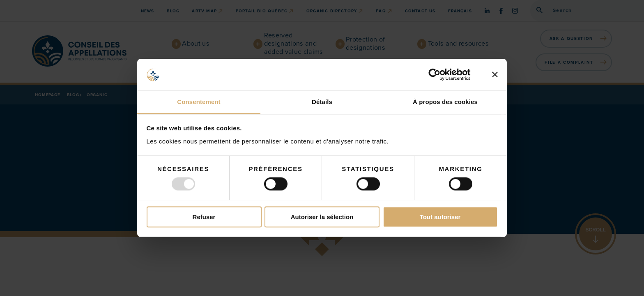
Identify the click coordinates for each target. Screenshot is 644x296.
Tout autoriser (440, 217)
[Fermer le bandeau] (495, 74)
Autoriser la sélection (322, 217)
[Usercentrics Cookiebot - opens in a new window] (441, 74)
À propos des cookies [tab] (445, 102)
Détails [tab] (322, 102)
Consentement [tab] (199, 102)
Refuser (204, 217)
